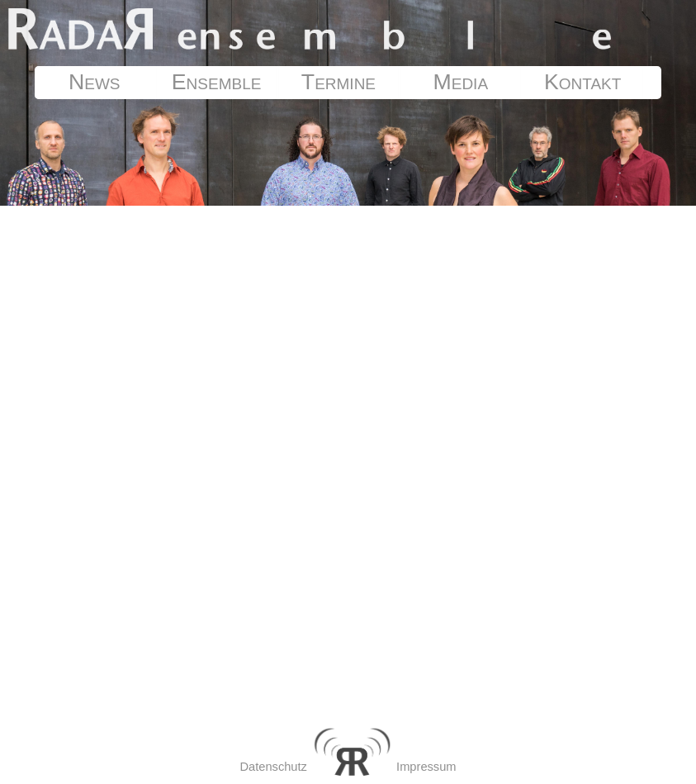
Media (461, 82)
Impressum (426, 767)
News (95, 82)
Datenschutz (273, 767)
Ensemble (217, 82)
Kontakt (582, 82)
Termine (339, 82)
